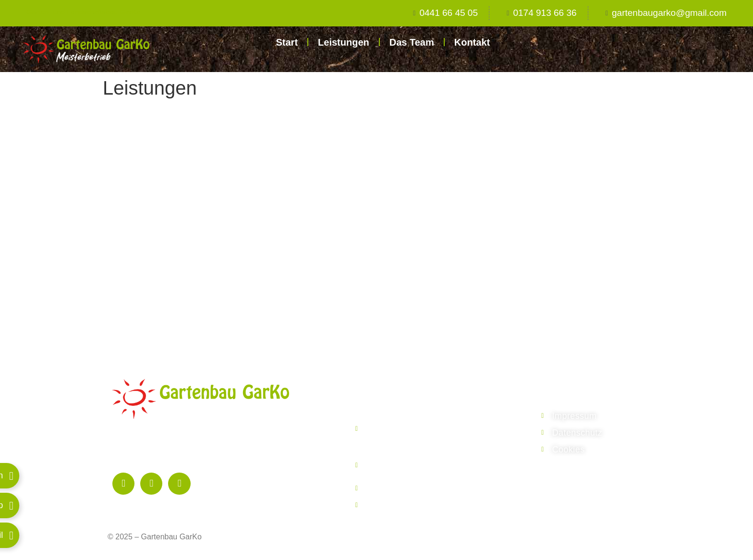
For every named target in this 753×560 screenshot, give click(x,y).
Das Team (412, 42)
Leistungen (344, 42)
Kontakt (472, 42)
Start (287, 42)
